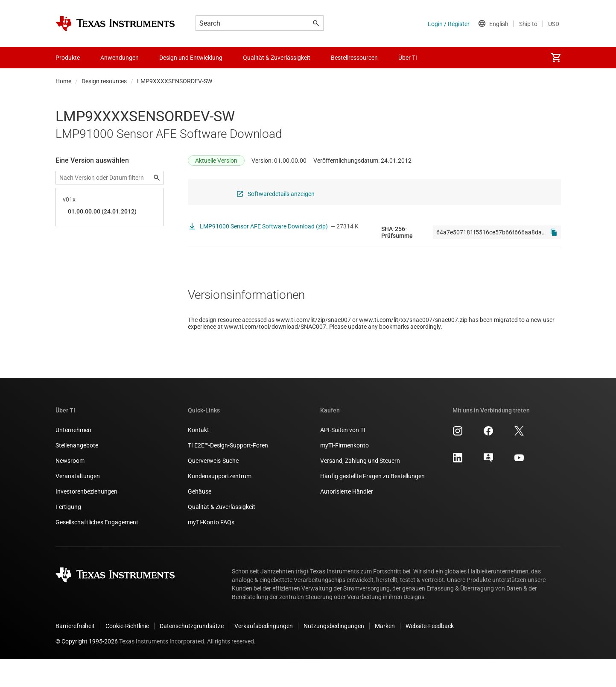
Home (63, 81)
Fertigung (68, 535)
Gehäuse (200, 519)
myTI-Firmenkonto (344, 473)
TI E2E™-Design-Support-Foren (228, 473)
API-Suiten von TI (343, 458)
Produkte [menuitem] (68, 58)
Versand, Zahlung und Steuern (360, 488)
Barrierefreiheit (75, 654)
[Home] (115, 23)
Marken (385, 654)
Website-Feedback (430, 654)
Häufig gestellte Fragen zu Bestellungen (372, 504)
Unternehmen (73, 458)
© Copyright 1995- (87, 669)
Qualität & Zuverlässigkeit (222, 535)
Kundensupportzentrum (220, 504)
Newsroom (70, 488)
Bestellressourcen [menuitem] (354, 58)
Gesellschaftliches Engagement (97, 550)
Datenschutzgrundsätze (192, 654)
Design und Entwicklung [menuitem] (191, 58)
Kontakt (199, 458)
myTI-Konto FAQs (211, 550)
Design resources (104, 81)
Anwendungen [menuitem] (120, 58)
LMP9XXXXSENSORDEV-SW (175, 81)
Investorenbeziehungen (86, 519)
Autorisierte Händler (347, 519)
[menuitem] (556, 58)
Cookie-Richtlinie (127, 654)
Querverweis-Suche (213, 488)
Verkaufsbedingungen (264, 654)
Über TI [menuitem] (408, 58)
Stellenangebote (77, 473)
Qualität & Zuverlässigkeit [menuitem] (277, 58)
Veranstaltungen (78, 504)
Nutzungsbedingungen (334, 654)
